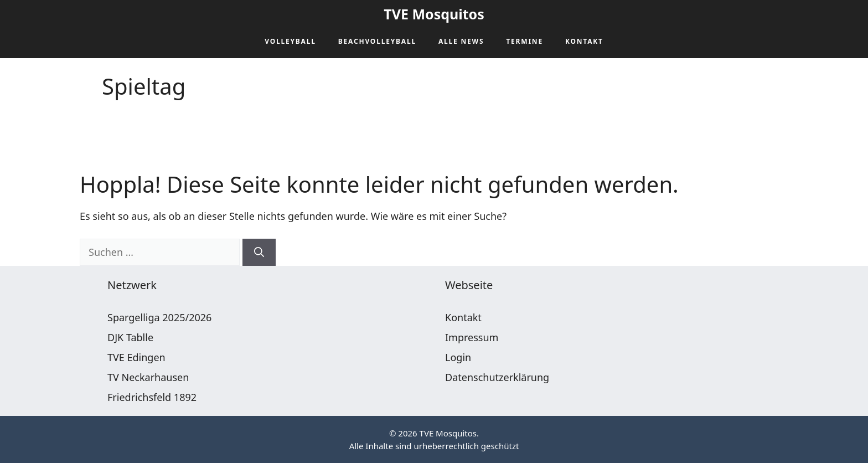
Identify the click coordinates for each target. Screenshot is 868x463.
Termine (525, 41)
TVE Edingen (136, 357)
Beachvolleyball (377, 41)
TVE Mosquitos (434, 14)
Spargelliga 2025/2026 (159, 317)
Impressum (472, 337)
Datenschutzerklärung (497, 377)
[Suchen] (259, 252)
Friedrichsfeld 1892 (152, 397)
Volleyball (290, 41)
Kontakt (584, 41)
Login (458, 357)
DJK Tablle (130, 337)
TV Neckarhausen (148, 377)
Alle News (461, 41)
